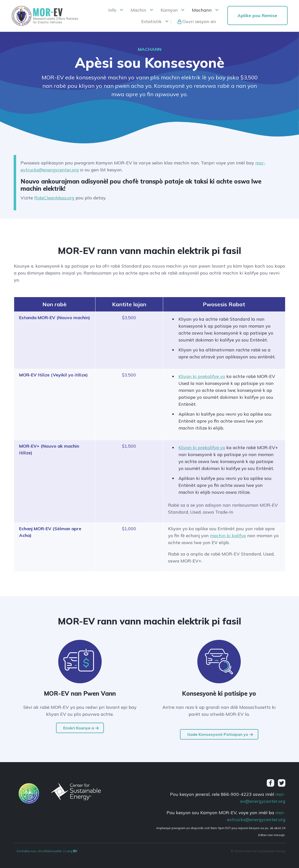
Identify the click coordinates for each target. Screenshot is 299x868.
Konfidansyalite (51, 851)
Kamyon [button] (169, 10)
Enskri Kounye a (79, 728)
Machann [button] (202, 10)
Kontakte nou (27, 851)
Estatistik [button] (151, 21)
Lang (71, 851)
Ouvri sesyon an (199, 21)
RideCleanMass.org (54, 198)
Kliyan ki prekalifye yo (202, 376)
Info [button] (112, 10)
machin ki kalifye (228, 536)
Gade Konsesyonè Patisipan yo (218, 734)
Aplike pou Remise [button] (257, 15)
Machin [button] (138, 10)
